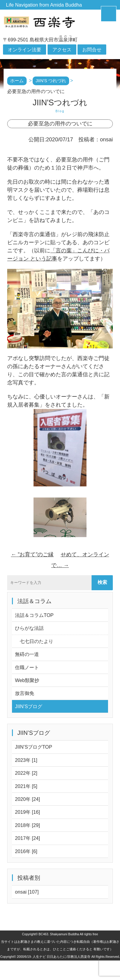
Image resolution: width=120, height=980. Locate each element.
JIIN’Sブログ (29, 706)
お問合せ (92, 50)
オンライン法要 (25, 50)
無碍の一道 (27, 654)
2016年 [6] (26, 851)
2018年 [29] (28, 825)
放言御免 (25, 693)
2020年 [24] (28, 799)
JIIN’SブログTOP (34, 747)
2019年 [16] (28, 812)
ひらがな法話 (29, 628)
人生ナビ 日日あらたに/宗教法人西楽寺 (61, 957)
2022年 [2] (26, 773)
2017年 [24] (28, 838)
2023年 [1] (26, 760)
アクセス (62, 50)
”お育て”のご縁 (32, 555)
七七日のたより (34, 641)
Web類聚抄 (27, 680)
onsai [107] (27, 892)
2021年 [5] (26, 786)
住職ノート (27, 667)
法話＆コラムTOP (34, 615)
